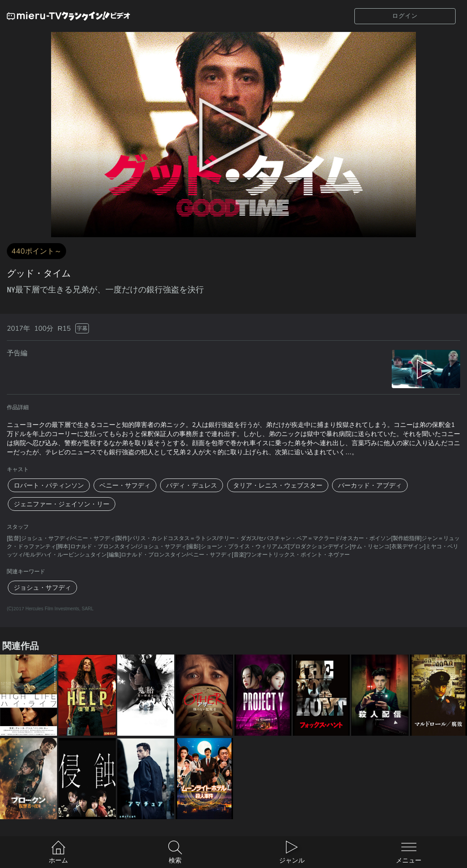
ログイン (405, 16)
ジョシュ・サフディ (42, 587)
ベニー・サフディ (125, 485)
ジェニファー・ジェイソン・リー (62, 504)
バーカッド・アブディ (370, 485)
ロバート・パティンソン (49, 485)
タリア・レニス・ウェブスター (278, 485)
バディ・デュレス (192, 485)
